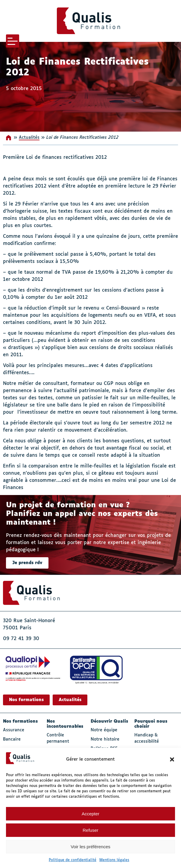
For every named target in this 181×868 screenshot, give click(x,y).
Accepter (90, 814)
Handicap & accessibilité (147, 738)
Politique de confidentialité (73, 860)
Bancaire (12, 739)
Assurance (14, 730)
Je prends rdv (27, 563)
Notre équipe (104, 730)
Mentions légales (114, 860)
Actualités (29, 138)
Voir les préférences (90, 847)
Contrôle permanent (58, 738)
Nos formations (26, 700)
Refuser (90, 830)
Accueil (9, 138)
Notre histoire (105, 739)
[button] (172, 759)
